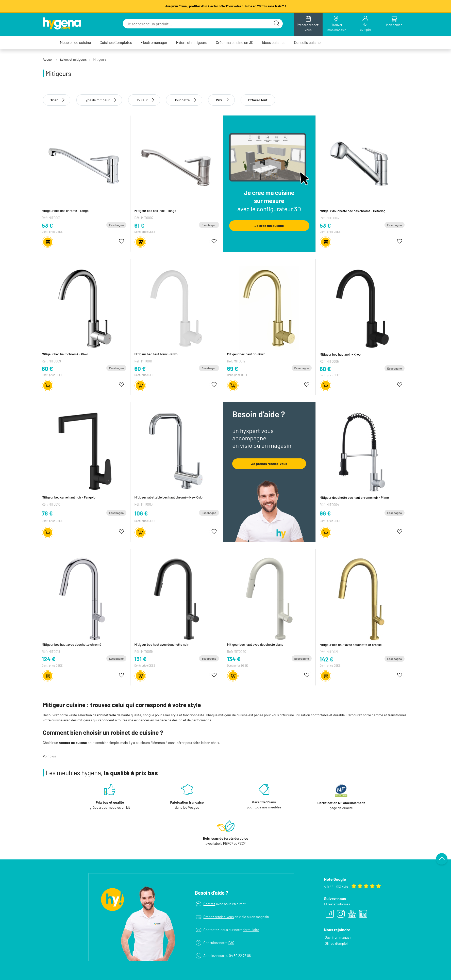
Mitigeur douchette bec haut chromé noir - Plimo (354, 497)
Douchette (182, 100)
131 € (141, 659)
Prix (221, 100)
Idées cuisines (274, 43)
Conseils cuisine (307, 43)
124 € (49, 659)
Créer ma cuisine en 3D (235, 43)
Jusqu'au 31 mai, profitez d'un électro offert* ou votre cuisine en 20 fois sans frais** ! (225, 6)
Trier (57, 100)
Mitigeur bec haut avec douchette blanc (255, 644)
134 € (234, 659)
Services (232, 971)
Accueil (48, 59)
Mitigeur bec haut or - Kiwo (246, 354)
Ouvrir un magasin (339, 905)
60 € (48, 369)
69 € (233, 369)
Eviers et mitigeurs (192, 43)
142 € (327, 659)
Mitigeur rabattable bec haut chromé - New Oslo (169, 497)
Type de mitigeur (97, 100)
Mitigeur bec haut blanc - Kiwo (156, 354)
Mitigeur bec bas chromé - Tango (65, 211)
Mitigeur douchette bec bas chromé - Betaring (353, 211)
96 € (325, 513)
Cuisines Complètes (116, 43)
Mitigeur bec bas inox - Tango (155, 211)
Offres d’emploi (336, 911)
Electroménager (154, 43)
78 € (47, 513)
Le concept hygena (240, 959)
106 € (141, 513)
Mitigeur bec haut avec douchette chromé (72, 644)
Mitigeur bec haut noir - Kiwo (340, 354)
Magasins (232, 965)
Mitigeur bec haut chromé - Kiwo (65, 354)
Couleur (142, 100)
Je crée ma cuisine (269, 226)
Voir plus (49, 756)
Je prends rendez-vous (269, 464)
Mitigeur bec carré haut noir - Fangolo (69, 497)
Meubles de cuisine (75, 43)
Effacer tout (258, 100)
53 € (47, 225)
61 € (140, 225)
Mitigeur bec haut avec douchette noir (162, 644)
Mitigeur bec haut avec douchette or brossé (351, 645)
